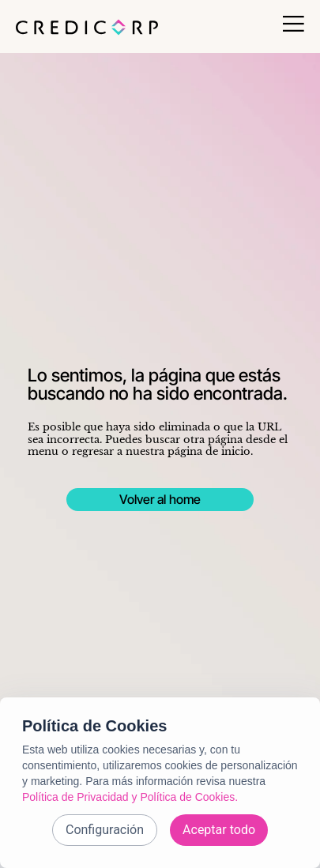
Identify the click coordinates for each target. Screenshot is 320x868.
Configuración (105, 830)
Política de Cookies (94, 726)
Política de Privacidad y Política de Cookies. (130, 797)
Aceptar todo (219, 830)
